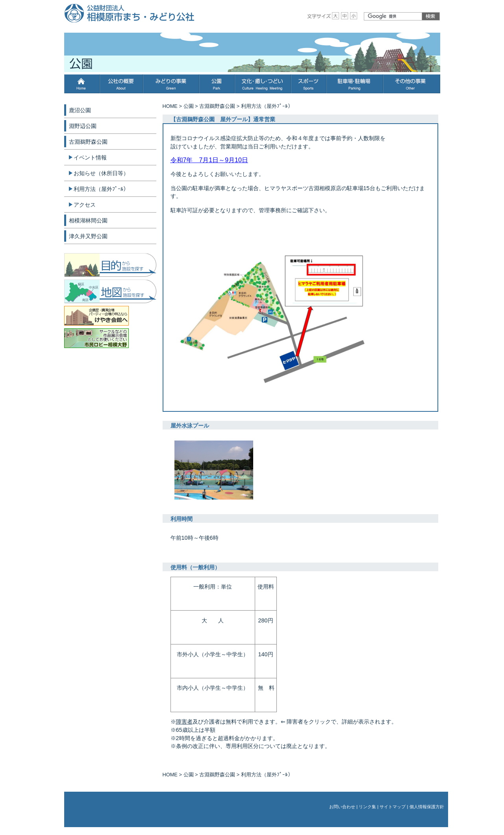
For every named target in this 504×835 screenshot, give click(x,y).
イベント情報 (90, 157)
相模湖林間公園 (88, 220)
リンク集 (367, 807)
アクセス (85, 205)
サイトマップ (393, 807)
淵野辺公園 (83, 126)
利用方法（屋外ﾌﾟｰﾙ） (101, 189)
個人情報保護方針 (427, 807)
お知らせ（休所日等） (101, 173)
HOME (170, 106)
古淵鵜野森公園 (217, 106)
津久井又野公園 (88, 236)
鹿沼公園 (80, 110)
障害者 (184, 722)
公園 (189, 106)
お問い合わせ (342, 807)
